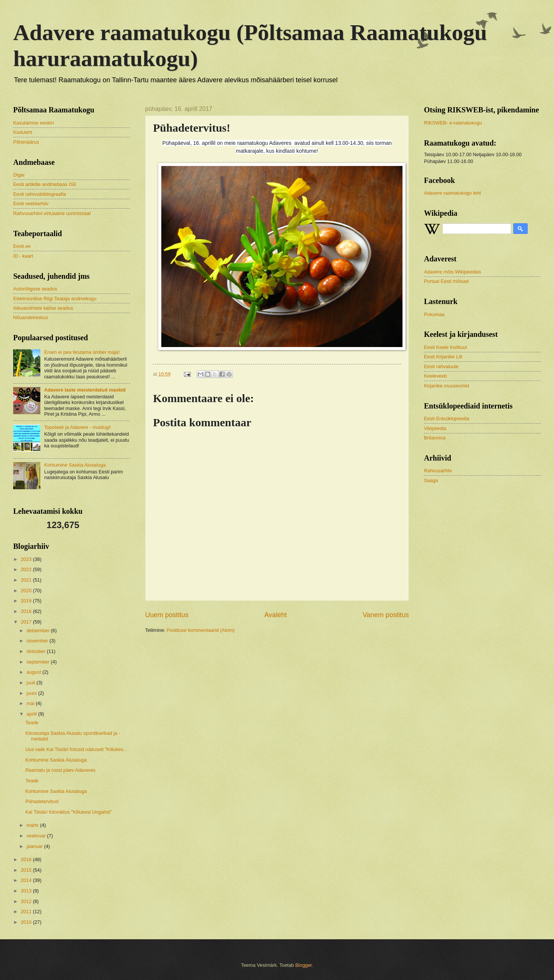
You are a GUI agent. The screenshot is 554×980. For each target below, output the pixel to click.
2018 (27, 611)
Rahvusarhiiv (438, 471)
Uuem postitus (167, 615)
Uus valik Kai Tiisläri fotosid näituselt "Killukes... (76, 749)
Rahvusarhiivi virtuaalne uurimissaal (52, 213)
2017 (27, 622)
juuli (31, 683)
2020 (27, 591)
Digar (19, 175)
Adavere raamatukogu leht (452, 193)
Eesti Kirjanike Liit (443, 357)
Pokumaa (434, 314)
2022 (27, 569)
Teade (32, 723)
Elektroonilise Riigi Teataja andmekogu (55, 299)
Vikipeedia (435, 428)
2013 (27, 891)
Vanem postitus (386, 615)
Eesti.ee (22, 246)
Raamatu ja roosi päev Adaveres (60, 770)
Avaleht (275, 615)
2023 (27, 559)
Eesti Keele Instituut (445, 347)
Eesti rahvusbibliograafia (40, 194)
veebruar (37, 836)
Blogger (304, 965)
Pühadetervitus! (42, 801)
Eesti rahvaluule (441, 366)
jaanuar (35, 846)
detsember (38, 631)
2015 (27, 870)
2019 (27, 601)
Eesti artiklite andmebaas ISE (45, 184)
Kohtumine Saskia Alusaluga (75, 465)
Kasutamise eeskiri (34, 123)
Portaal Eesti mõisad (446, 281)
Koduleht (23, 132)
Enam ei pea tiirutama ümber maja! (82, 352)
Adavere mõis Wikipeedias (453, 272)
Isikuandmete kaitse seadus (43, 308)
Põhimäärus (26, 142)
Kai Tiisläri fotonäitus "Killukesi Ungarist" (69, 812)
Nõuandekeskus (31, 317)
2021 (27, 580)
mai (31, 703)
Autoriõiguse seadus (35, 289)
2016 (27, 859)
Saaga (431, 480)
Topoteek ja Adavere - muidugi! (77, 427)
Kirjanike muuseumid (447, 386)
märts (33, 825)
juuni (32, 693)
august (34, 672)
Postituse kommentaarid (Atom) (200, 630)
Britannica (435, 438)
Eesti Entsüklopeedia (447, 419)
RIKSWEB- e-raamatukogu (453, 123)
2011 (27, 912)
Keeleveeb (435, 376)
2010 (27, 922)
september (38, 662)
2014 (27, 880)
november (38, 641)
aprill (32, 714)
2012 (27, 901)
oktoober (37, 651)
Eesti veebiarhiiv (31, 204)
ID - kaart (23, 256)
